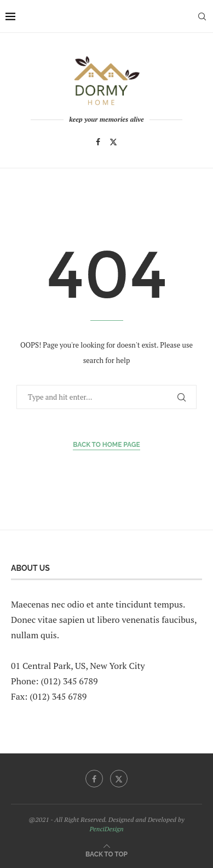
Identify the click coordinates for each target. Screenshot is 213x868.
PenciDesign (106, 829)
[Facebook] (98, 142)
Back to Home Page (106, 445)
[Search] (202, 16)
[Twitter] (113, 142)
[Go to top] (106, 853)
